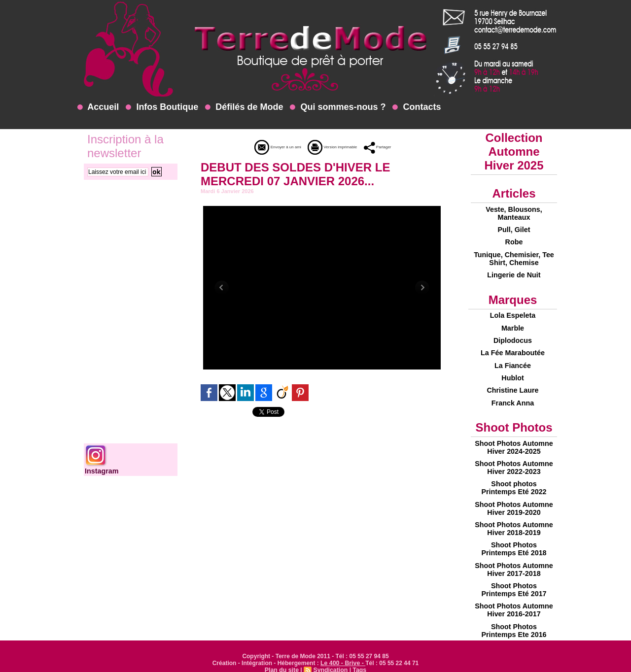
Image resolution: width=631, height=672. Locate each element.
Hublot (513, 371)
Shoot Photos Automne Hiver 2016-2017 (514, 596)
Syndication (330, 655)
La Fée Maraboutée (513, 347)
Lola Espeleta (513, 312)
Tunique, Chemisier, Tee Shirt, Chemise (514, 256)
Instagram (101, 471)
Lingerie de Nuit (514, 272)
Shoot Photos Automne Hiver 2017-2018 (514, 557)
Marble (512, 324)
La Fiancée (513, 359)
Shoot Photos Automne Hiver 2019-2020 (514, 498)
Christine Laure (513, 383)
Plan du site (282, 655)
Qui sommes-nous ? (338, 107)
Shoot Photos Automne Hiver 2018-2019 (514, 517)
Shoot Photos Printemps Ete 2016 (514, 616)
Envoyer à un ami (265, 147)
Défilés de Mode (244, 107)
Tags (359, 655)
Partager (394, 147)
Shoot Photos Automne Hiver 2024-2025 (514, 438)
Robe (514, 240)
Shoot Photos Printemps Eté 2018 (514, 537)
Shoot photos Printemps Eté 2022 (514, 478)
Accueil (98, 107)
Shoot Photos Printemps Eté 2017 (514, 576)
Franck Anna (513, 395)
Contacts (417, 107)
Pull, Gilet (514, 229)
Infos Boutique (162, 107)
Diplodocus (513, 336)
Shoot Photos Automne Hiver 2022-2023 (514, 458)
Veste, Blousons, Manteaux (514, 213)
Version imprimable (336, 147)
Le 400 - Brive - (343, 648)
